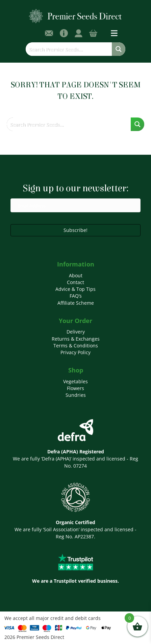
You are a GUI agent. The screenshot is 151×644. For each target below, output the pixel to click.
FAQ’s (76, 296)
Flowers (75, 388)
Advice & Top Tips (75, 289)
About (76, 275)
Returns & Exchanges (76, 339)
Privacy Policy (75, 352)
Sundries (76, 395)
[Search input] (69, 49)
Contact (75, 282)
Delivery (76, 332)
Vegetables (75, 381)
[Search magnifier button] (119, 49)
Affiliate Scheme (76, 303)
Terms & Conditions (76, 346)
